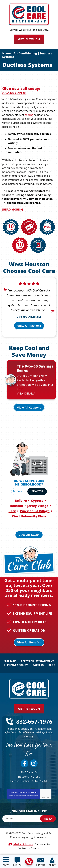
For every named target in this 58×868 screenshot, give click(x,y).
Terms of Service (31, 795)
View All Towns (29, 535)
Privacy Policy (21, 795)
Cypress (37, 501)
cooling (29, 115)
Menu (6, 865)
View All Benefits (29, 642)
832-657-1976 (29, 862)
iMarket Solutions (23, 844)
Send (48, 819)
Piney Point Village (35, 511)
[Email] (29, 819)
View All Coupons (29, 407)
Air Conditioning (25, 53)
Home (6, 53)
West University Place (29, 516)
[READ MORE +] (13, 209)
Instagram (34, 763)
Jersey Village (38, 506)
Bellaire (21, 501)
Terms (48, 798)
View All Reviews (29, 326)
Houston (16, 506)
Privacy (43, 798)
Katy (12, 511)
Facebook (24, 763)
